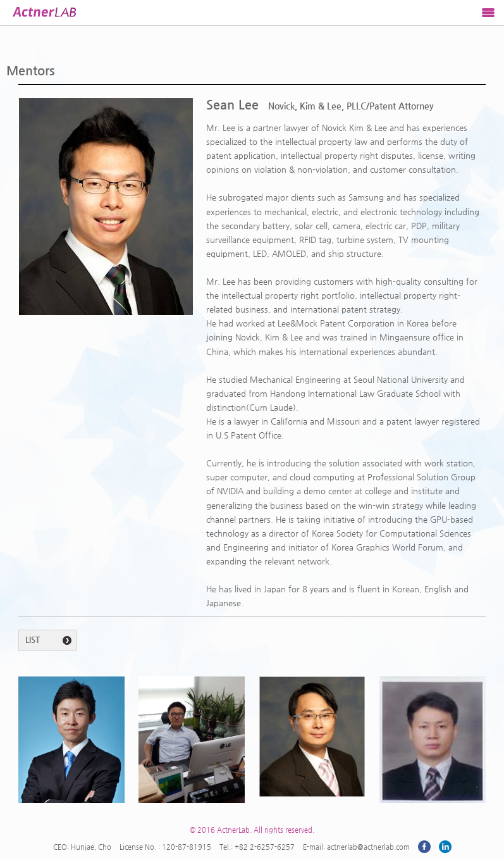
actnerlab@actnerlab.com (368, 847)
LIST (33, 639)
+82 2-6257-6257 (265, 847)
